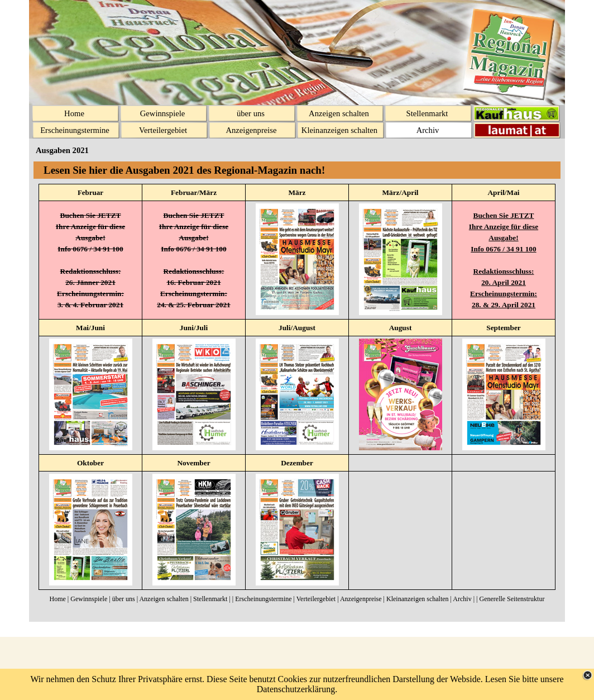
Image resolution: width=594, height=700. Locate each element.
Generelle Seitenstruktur (512, 599)
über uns (124, 599)
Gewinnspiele (89, 599)
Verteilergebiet (316, 599)
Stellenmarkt (210, 599)
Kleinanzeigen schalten (418, 599)
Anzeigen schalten (164, 599)
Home (58, 599)
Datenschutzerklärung (296, 689)
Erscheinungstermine (263, 599)
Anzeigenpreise (361, 599)
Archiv (462, 599)
